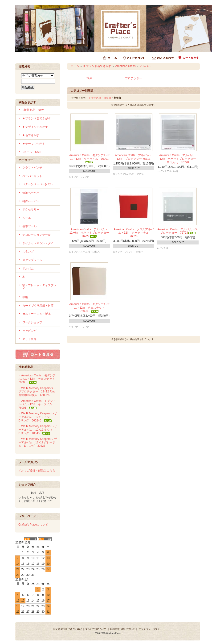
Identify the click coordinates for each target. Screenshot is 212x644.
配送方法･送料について (123, 629)
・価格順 (106, 98)
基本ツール (29, 226)
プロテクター (134, 78)
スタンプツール (32, 260)
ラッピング (29, 331)
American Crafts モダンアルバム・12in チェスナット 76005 (89, 308)
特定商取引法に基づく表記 (68, 629)
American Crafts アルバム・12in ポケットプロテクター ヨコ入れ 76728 (179, 159)
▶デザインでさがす (35, 127)
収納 (25, 297)
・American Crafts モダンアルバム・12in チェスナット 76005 (38, 379)
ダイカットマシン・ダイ (38, 243)
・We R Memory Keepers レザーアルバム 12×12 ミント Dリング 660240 (38, 417)
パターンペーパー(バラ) (37, 184)
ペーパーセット (32, 176)
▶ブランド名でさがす (37, 118)
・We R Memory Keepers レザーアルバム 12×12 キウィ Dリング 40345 (38, 430)
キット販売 (29, 339)
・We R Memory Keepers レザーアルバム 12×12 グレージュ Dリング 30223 (38, 442)
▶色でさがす (31, 135)
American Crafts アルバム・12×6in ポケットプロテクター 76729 (91, 233)
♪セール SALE (32, 152)
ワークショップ (32, 322)
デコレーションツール (37, 235)
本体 (89, 78)
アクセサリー (31, 210)
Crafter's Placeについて (33, 525)
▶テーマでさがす (34, 144)
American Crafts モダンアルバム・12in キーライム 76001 (90, 158)
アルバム (28, 269)
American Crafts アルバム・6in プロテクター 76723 (179, 231)
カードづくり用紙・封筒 (38, 306)
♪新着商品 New (33, 110)
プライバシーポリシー (150, 629)
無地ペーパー (31, 193)
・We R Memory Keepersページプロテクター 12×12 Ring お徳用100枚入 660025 (38, 392)
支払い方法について (96, 629)
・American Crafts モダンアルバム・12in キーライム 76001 (37, 404)
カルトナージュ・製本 (37, 314)
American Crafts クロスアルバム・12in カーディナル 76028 (134, 233)
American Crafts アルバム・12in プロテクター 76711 (134, 157)
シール (27, 218)
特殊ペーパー (31, 201)
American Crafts (125, 66)
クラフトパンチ (32, 168)
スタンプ (28, 252)
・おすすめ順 (94, 98)
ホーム (75, 66)
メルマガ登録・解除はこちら (37, 471)
